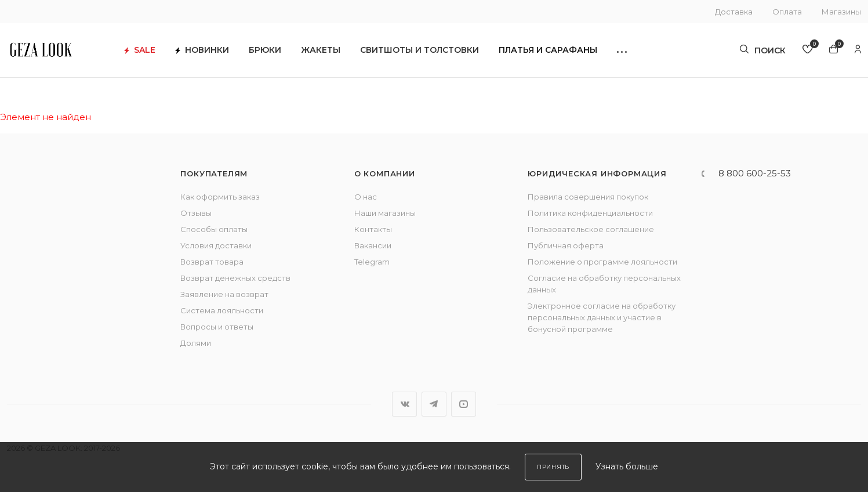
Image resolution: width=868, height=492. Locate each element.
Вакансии (373, 245)
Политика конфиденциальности (590, 213)
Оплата (787, 12)
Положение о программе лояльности (602, 262)
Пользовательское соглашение (591, 229)
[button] (636, 53)
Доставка (734, 12)
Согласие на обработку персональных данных (604, 284)
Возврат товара (212, 262)
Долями (196, 343)
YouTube (464, 404)
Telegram (372, 262)
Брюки (279, 53)
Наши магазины (385, 213)
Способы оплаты (214, 229)
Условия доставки (216, 245)
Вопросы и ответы (217, 327)
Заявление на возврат (224, 294)
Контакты (373, 229)
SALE (154, 53)
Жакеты (335, 53)
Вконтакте (404, 404)
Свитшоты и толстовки (433, 53)
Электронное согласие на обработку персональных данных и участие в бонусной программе (602, 317)
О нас (366, 197)
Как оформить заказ (220, 197)
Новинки (216, 53)
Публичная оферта (566, 245)
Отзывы (196, 213)
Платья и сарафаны (562, 53)
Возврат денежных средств (235, 278)
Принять (553, 467)
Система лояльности (222, 310)
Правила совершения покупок (588, 197)
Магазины (841, 12)
